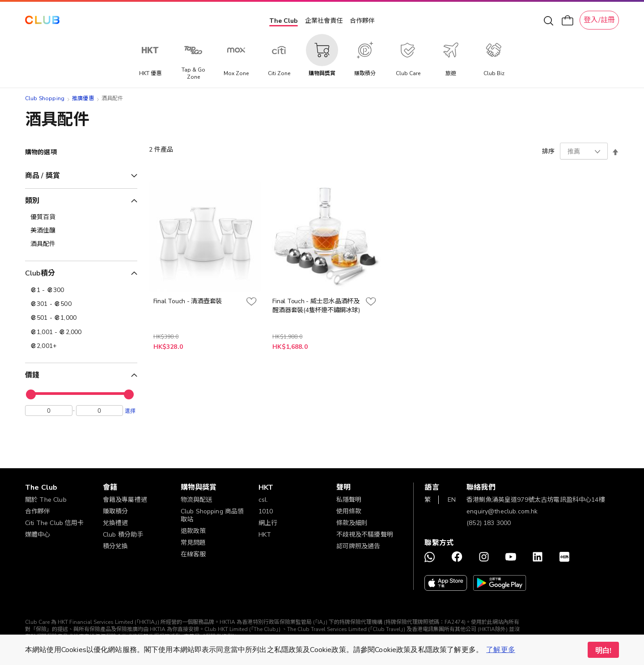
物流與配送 (197, 500)
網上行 (268, 523)
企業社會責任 (324, 21)
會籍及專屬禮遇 (125, 500)
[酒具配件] (81, 244)
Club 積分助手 (123, 535)
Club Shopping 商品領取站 (212, 515)
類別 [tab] (32, 201)
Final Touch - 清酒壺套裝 (188, 301)
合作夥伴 (362, 21)
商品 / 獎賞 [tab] (42, 176)
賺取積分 (116, 511)
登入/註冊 (599, 20)
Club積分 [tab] (40, 273)
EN (452, 500)
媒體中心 (38, 535)
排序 (548, 151)
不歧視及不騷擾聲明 (365, 535)
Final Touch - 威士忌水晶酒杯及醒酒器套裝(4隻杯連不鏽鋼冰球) (316, 306)
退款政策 (193, 531)
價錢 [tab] (32, 375)
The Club (284, 21)
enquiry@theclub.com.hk (502, 511)
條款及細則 (352, 523)
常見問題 (193, 543)
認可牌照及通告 (358, 546)
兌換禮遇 (116, 523)
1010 (266, 511)
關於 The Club (46, 500)
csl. (263, 500)
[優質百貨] (81, 217)
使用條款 (349, 511)
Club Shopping (45, 98)
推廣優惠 (83, 98)
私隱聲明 (349, 500)
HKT (265, 535)
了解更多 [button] (501, 650)
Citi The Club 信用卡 (55, 523)
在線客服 (193, 554)
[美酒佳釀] (81, 231)
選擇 (130, 413)
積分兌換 (116, 546)
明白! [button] (603, 651)
